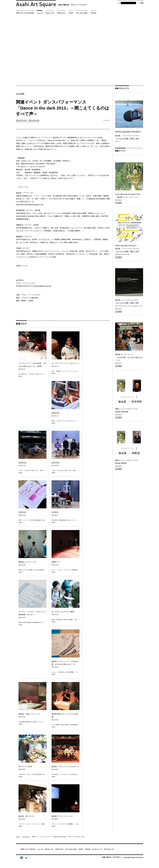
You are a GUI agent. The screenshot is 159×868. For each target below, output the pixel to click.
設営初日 (55, 512)
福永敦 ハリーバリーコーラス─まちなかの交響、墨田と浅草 (129, 135)
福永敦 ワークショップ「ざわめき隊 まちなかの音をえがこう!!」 (129, 357)
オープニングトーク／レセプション (65, 363)
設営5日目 (56, 413)
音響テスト (56, 562)
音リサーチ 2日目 (25, 766)
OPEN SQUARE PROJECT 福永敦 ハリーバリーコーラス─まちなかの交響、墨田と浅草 (127, 249)
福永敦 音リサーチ (26, 816)
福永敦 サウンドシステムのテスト (65, 766)
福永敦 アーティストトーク (63, 816)
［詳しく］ (118, 141)
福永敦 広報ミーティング (29, 714)
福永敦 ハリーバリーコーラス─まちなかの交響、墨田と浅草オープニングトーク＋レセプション (129, 303)
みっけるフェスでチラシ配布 (63, 612)
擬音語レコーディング (27, 562)
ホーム (18, 837)
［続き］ (21, 376)
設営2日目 (22, 512)
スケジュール (26, 837)
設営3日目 (56, 463)
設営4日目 (22, 463)
